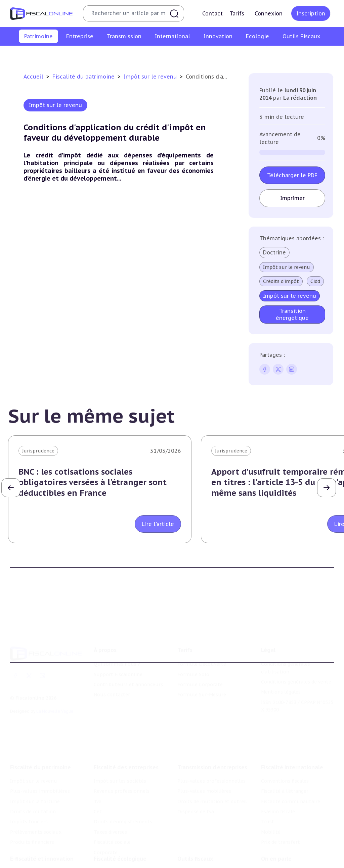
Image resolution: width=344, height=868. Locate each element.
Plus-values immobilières (76, 55)
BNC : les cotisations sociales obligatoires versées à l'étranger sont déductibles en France (93, 482)
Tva (98, 787)
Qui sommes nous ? (117, 654)
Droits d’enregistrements (123, 808)
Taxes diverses (110, 818)
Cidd (315, 281)
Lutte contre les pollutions (126, 860)
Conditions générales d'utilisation (286, 657)
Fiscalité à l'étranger (285, 777)
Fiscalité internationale (292, 753)
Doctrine (274, 252)
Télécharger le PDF (292, 175)
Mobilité (271, 818)
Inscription (311, 13)
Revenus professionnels (122, 777)
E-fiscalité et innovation (42, 846)
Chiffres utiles (195, 860)
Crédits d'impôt (281, 281)
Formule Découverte (202, 654)
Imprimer (292, 198)
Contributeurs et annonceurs (128, 674)
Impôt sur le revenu (21, 55)
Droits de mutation (182, 55)
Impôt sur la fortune (132, 55)
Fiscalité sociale (112, 828)
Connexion (269, 13)
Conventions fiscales (285, 767)
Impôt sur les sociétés (120, 767)
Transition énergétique (292, 314)
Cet (98, 798)
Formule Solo (193, 664)
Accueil (33, 77)
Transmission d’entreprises (212, 753)
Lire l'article (158, 524)
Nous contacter (112, 684)
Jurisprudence (38, 451)
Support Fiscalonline (118, 664)
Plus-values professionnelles (211, 767)
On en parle (276, 846)
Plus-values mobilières (204, 777)
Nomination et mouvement (293, 860)
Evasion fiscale (278, 798)
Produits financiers (324, 55)
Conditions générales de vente (296, 671)
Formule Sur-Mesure (202, 684)
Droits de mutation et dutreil (212, 787)
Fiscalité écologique (120, 846)
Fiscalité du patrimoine (84, 77)
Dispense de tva (196, 798)
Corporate (106, 838)
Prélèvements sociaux (274, 55)
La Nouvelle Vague (55, 701)
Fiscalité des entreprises (126, 753)
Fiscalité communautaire (291, 787)
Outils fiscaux (195, 846)
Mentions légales (281, 682)
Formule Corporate (200, 674)
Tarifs (237, 13)
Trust (268, 808)
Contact (212, 13)
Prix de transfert (281, 828)
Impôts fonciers (227, 55)
